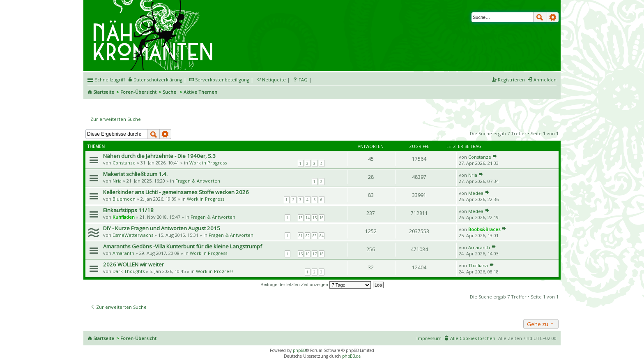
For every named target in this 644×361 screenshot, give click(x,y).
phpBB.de (351, 356)
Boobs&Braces (484, 229)
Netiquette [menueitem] (274, 80)
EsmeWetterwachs (133, 235)
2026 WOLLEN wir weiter (133, 264)
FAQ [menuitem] (303, 80)
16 (322, 218)
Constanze (124, 163)
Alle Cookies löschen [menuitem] (473, 338)
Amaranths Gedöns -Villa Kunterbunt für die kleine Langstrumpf (183, 246)
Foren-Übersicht (138, 92)
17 (315, 254)
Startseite (104, 92)
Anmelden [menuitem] (545, 80)
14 (308, 218)
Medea (476, 193)
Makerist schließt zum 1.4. (135, 174)
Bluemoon (124, 199)
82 (308, 236)
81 (301, 236)
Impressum (429, 338)
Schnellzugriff (110, 80)
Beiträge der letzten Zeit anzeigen (316, 285)
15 (315, 218)
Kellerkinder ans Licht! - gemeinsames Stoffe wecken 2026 (176, 192)
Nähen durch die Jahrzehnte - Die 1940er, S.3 (159, 156)
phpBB (299, 350)
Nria (117, 181)
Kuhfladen (124, 217)
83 (315, 236)
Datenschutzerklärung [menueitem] (158, 80)
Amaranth (123, 253)
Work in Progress (208, 163)
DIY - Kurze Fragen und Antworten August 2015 (162, 228)
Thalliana (478, 265)
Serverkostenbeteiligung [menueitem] (222, 80)
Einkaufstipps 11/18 (128, 210)
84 (322, 236)
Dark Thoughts (129, 271)
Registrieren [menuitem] (511, 80)
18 (322, 254)
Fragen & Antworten (198, 181)
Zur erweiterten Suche (116, 119)
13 (301, 218)
